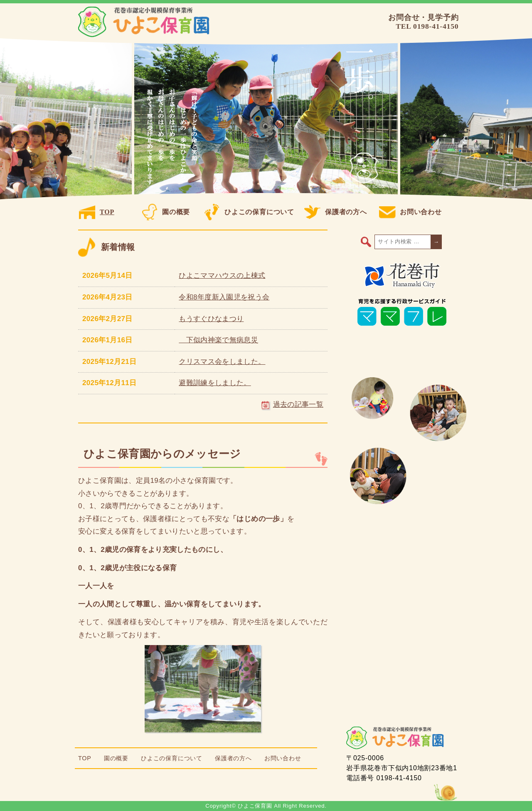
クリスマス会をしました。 (222, 362)
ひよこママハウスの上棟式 (222, 276)
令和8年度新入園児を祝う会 (224, 297)
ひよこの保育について (249, 212)
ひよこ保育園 (145, 22)
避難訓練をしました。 (215, 383)
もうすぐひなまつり (211, 319)
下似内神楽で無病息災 (218, 340)
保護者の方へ (336, 212)
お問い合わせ (410, 212)
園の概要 (166, 212)
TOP (97, 212)
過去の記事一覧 (292, 404)
